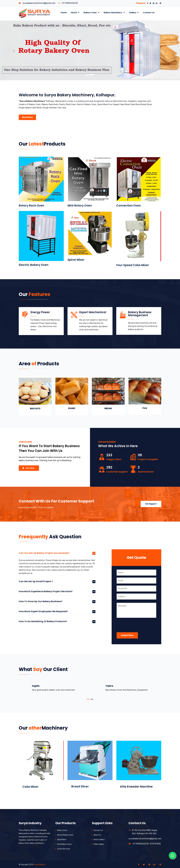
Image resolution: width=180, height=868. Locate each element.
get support (151, 503)
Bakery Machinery (114, 13)
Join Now (28, 467)
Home (64, 13)
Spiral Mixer (76, 259)
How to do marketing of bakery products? (43, 621)
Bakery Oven (92, 13)
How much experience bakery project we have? (46, 591)
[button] (13, 50)
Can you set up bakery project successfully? (44, 552)
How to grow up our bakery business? (40, 601)
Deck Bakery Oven (64, 843)
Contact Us (149, 13)
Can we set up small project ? (36, 581)
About (75, 13)
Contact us (98, 830)
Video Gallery (99, 843)
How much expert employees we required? (43, 611)
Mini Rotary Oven (80, 205)
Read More (27, 116)
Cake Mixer (30, 786)
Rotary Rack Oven (31, 205)
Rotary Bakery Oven (65, 834)
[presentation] (136, 623)
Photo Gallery (99, 839)
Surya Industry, (40, 864)
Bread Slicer (80, 786)
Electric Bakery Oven (34, 264)
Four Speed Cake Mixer (133, 264)
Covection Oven (64, 848)
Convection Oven (128, 205)
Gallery (134, 13)
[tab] (57, 553)
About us (97, 834)
